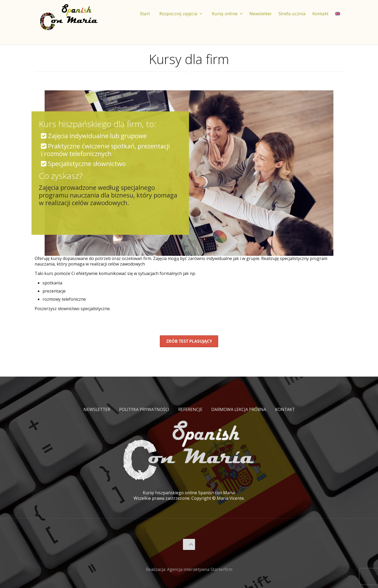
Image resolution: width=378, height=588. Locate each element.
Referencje (191, 409)
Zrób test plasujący (189, 341)
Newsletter (96, 409)
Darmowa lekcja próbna (239, 409)
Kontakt (286, 409)
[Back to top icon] (189, 544)
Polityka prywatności (144, 409)
